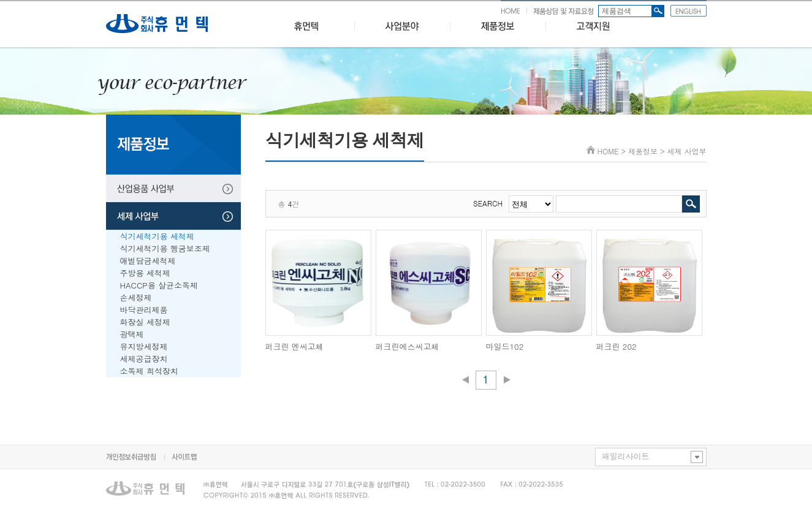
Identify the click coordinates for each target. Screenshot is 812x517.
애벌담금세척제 (148, 261)
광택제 (132, 334)
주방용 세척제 (145, 273)
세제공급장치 (144, 359)
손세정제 (136, 297)
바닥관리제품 (144, 310)
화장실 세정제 (145, 322)
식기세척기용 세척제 (157, 236)
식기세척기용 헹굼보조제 (165, 248)
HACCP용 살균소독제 (159, 285)
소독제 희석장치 (149, 371)
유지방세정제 (144, 346)
